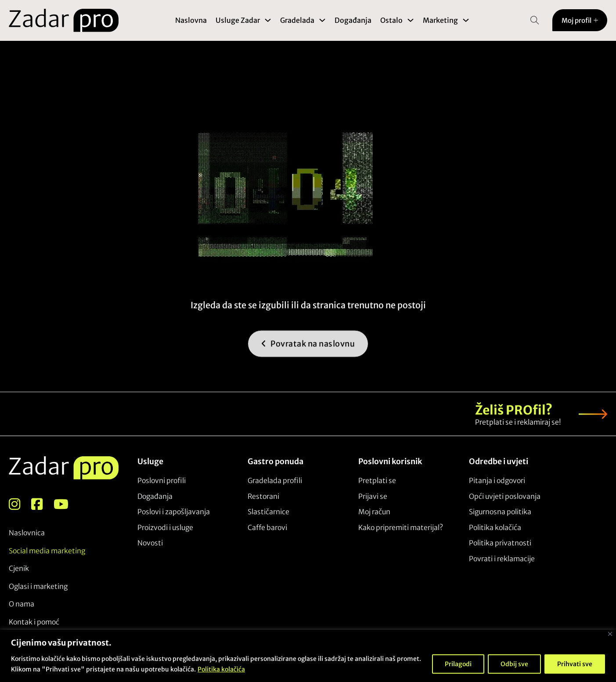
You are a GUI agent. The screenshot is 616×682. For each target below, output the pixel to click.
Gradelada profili (275, 480)
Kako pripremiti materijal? (401, 527)
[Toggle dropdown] (268, 20)
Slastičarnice (268, 512)
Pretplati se (377, 480)
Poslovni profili (162, 480)
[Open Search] (535, 20)
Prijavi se (373, 496)
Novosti (150, 543)
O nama (22, 604)
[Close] (610, 634)
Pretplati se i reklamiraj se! (518, 422)
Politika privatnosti (500, 543)
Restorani (263, 496)
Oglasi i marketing (38, 586)
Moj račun (374, 512)
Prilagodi (458, 664)
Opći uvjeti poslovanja (505, 496)
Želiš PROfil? (514, 410)
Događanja (353, 20)
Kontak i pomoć (34, 622)
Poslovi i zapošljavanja (174, 512)
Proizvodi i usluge (165, 527)
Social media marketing (47, 551)
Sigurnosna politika (500, 512)
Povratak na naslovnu (308, 354)
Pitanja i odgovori (497, 480)
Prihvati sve (575, 664)
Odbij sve (514, 664)
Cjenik (19, 568)
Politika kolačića (221, 669)
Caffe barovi (267, 527)
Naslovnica (27, 533)
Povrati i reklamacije (502, 559)
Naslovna (191, 20)
